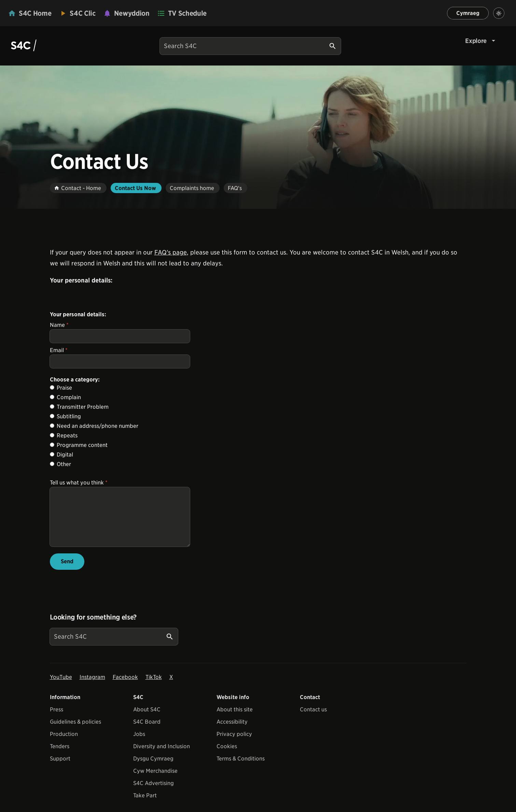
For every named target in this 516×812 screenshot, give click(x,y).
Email (59, 350)
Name (59, 325)
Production (64, 744)
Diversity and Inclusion (162, 757)
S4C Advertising (154, 793)
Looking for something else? (93, 627)
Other (64, 464)
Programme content (82, 445)
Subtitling (69, 416)
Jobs (139, 744)
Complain (69, 397)
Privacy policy (234, 744)
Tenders (60, 757)
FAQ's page (171, 252)
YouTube (61, 687)
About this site (235, 720)
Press (57, 720)
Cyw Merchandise (155, 781)
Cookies (227, 757)
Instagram (92, 687)
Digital (65, 455)
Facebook (125, 687)
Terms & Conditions (241, 769)
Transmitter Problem (83, 407)
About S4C (147, 720)
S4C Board (147, 732)
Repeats (67, 436)
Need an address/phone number (97, 426)
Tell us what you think (79, 483)
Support (60, 769)
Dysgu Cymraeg (153, 769)
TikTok (154, 687)
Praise (64, 388)
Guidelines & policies (75, 732)
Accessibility (232, 732)
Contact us (313, 720)
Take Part (145, 806)
